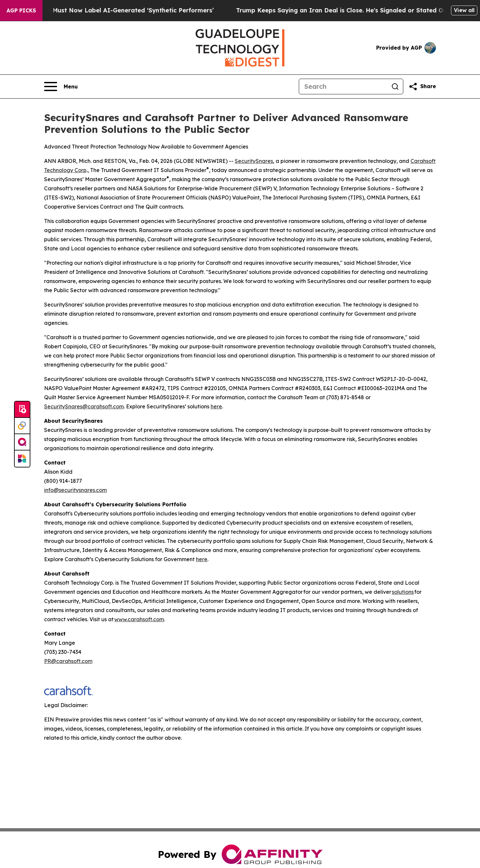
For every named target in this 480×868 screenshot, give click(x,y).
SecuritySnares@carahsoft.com (84, 406)
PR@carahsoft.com (68, 661)
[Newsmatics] (22, 459)
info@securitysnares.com (75, 490)
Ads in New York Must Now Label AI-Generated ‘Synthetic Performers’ (114, 10)
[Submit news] (22, 410)
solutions (403, 592)
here (216, 406)
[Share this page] (422, 87)
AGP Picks (21, 10)
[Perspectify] (22, 426)
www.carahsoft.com (139, 619)
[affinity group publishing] (22, 442)
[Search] (343, 87)
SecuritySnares (254, 161)
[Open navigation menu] (61, 87)
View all (464, 10)
